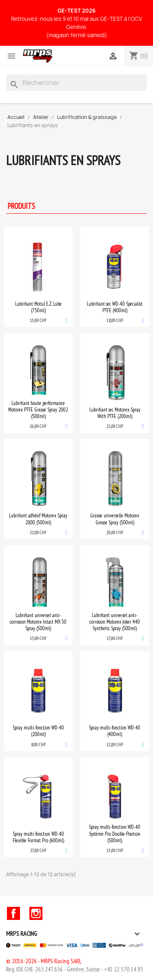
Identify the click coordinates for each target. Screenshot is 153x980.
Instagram (36, 913)
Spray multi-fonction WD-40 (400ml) (115, 731)
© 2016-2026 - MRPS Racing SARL (44, 961)
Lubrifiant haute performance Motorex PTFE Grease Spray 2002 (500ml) (38, 409)
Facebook (13, 913)
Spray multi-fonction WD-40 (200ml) (38, 731)
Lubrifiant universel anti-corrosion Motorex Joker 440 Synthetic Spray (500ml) (115, 622)
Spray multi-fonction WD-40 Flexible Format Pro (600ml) (38, 837)
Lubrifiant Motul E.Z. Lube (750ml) (38, 307)
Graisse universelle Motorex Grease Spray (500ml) (115, 519)
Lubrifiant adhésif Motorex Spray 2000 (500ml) (38, 519)
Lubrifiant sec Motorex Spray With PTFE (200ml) (115, 413)
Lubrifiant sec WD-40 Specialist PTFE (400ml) (115, 307)
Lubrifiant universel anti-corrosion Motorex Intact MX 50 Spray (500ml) (38, 622)
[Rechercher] (76, 83)
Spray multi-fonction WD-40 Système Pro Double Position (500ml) (115, 833)
